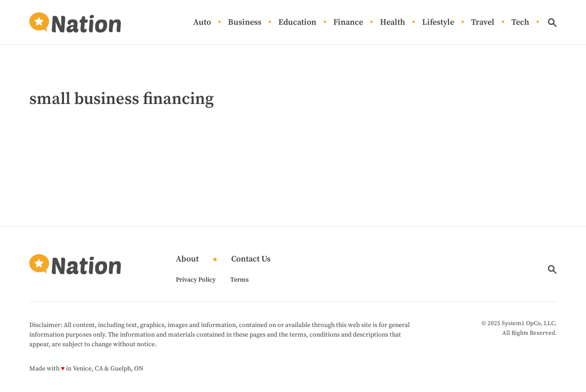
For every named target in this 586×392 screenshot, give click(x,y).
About (187, 259)
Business (245, 23)
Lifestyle (438, 23)
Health (393, 23)
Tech (520, 23)
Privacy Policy (196, 280)
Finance (348, 23)
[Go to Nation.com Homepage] (75, 22)
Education (297, 23)
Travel (483, 23)
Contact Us (251, 259)
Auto (202, 23)
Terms (239, 280)
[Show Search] (552, 23)
